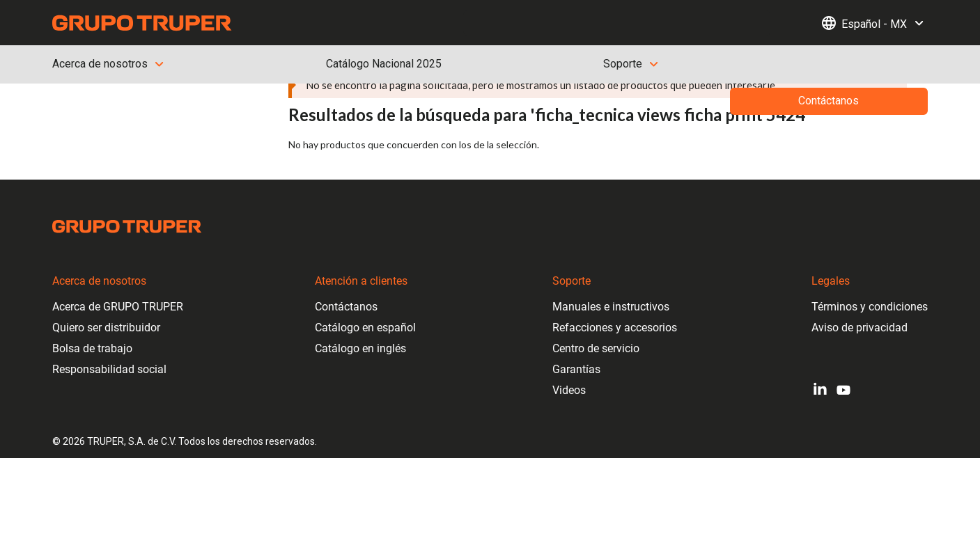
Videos (569, 390)
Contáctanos (346, 307)
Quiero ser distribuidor (106, 328)
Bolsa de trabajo (92, 348)
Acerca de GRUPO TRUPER (118, 307)
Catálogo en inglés (360, 348)
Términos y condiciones (870, 307)
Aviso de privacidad (860, 328)
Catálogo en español (365, 328)
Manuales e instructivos (611, 307)
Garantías (576, 369)
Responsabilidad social (109, 369)
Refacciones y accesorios (615, 328)
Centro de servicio (596, 348)
